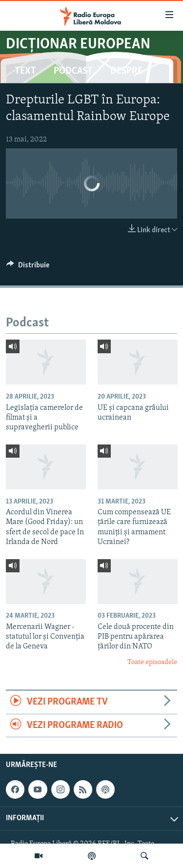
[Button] (28, 267)
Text (25, 71)
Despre (126, 71)
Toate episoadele (152, 662)
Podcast (73, 71)
